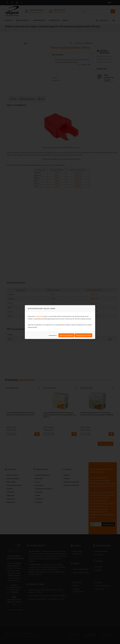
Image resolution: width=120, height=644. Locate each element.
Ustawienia (53, 335)
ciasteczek (39, 316)
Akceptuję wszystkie (83, 335)
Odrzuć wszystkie (66, 335)
